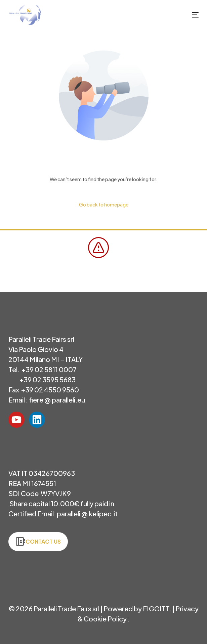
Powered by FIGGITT (136, 608)
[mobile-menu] (189, 15)
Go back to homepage (104, 204)
